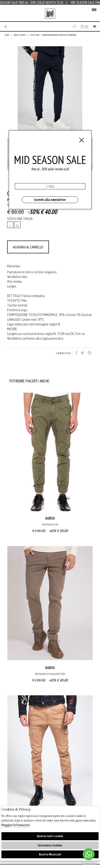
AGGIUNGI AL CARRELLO (28, 247)
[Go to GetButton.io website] (89, 863)
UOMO (7, 35)
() (84, 27)
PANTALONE (35, 35)
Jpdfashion (50, 14)
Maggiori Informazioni (16, 825)
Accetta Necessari (50, 854)
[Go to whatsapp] (89, 854)
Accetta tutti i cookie (50, 836)
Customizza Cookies (50, 845)
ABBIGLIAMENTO (20, 35)
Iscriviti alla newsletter (50, 200)
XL (17, 225)
